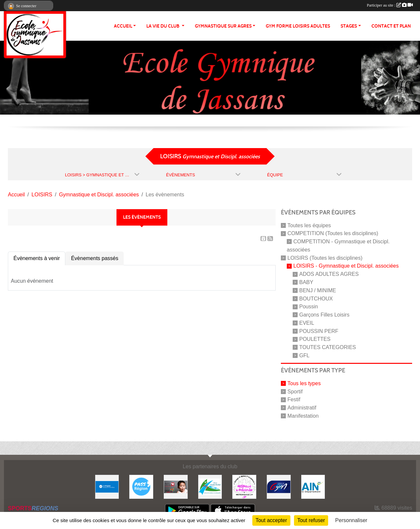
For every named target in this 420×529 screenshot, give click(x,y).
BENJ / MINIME (318, 290)
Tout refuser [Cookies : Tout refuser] (311, 520)
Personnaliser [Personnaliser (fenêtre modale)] (351, 520)
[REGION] (107, 486)
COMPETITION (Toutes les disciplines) (333, 233)
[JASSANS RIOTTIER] (210, 486)
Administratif (302, 408)
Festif (294, 399)
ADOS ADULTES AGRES (329, 274)
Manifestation (303, 416)
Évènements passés (94, 258)
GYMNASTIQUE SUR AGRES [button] (223, 26)
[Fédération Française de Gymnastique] (279, 486)
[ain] (313, 486)
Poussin (309, 307)
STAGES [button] (349, 26)
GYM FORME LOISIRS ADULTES (298, 26)
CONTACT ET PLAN (391, 26)
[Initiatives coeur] (176, 486)
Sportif (295, 391)
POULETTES (315, 339)
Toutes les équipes (309, 225)
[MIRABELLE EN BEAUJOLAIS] (244, 486)
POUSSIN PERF (319, 331)
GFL (304, 355)
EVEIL (307, 323)
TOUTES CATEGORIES (328, 347)
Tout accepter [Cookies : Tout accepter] (271, 520)
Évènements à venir (37, 258)
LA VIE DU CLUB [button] (163, 26)
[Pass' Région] (141, 486)
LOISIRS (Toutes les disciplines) (325, 258)
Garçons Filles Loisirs (324, 315)
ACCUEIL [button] (123, 26)
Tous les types (304, 383)
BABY (306, 282)
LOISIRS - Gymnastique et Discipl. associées (346, 266)
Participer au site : (390, 5)
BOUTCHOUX (316, 298)
